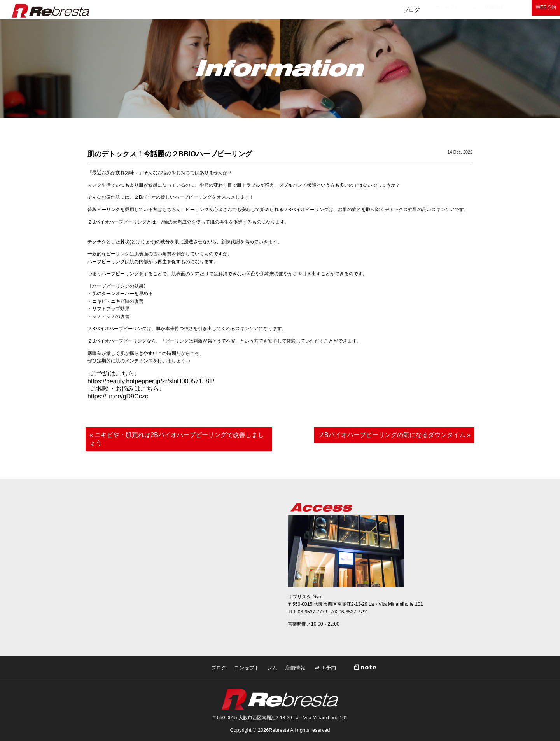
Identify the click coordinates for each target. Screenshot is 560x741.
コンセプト (338, 10)
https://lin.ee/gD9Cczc (118, 396)
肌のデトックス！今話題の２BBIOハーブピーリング (170, 154)
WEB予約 (536, 10)
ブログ (293, 10)
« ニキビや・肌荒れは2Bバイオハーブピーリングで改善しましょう (177, 439)
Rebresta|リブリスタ (51, 11)
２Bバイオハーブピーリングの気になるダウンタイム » (394, 435)
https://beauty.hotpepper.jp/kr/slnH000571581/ (151, 381)
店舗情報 (420, 10)
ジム (381, 10)
